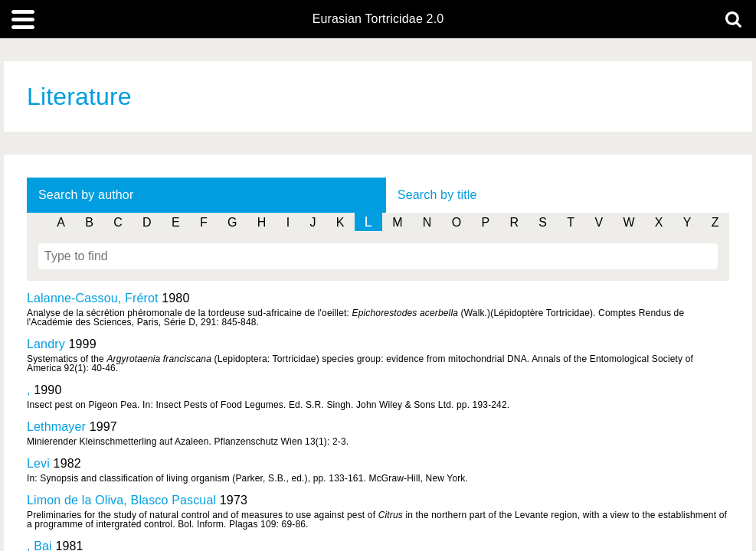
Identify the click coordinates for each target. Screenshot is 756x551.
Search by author (86, 195)
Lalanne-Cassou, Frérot (93, 298)
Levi (38, 463)
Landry (46, 344)
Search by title (437, 195)
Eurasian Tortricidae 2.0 (378, 19)
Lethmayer (56, 427)
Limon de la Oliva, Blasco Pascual (121, 500)
